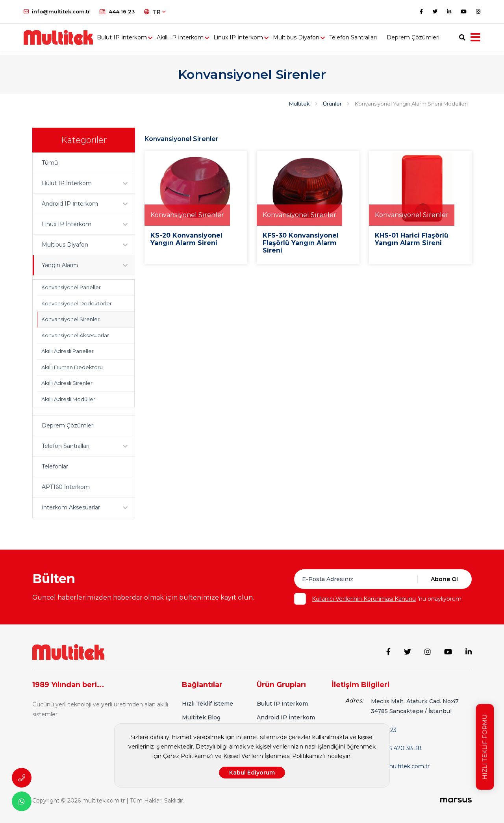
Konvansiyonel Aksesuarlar (75, 335)
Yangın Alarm (88, 265)
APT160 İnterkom (66, 487)
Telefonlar (55, 466)
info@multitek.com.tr (57, 11)
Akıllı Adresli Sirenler (67, 383)
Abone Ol (444, 579)
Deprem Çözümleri (422, 39)
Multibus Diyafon (306, 39)
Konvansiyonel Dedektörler (77, 303)
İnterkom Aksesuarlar (88, 508)
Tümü (50, 163)
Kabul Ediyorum (252, 773)
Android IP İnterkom (88, 204)
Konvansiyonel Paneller (71, 287)
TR (155, 12)
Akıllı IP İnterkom (190, 39)
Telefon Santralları (362, 39)
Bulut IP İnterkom (131, 39)
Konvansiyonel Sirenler (70, 319)
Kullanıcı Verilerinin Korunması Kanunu (364, 599)
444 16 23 (117, 11)
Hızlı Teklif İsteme (208, 702)
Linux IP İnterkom (248, 39)
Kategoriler (84, 140)
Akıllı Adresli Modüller (68, 399)
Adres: (354, 699)
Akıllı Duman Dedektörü (72, 367)
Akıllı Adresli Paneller (68, 351)
